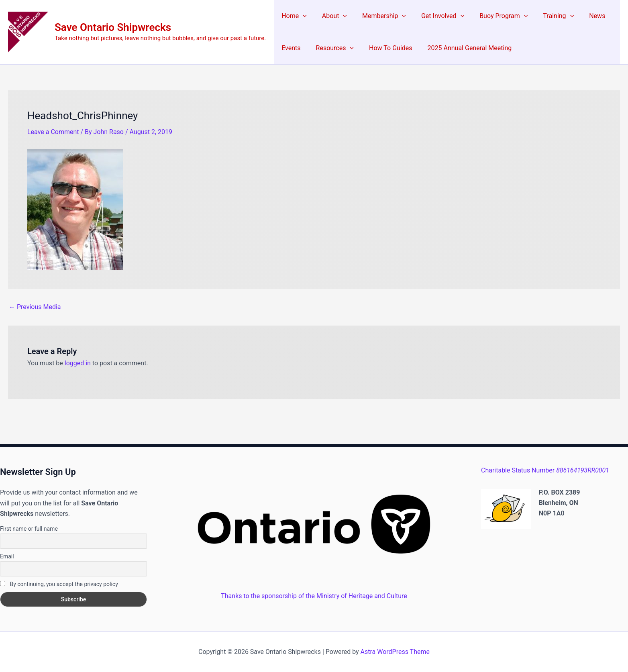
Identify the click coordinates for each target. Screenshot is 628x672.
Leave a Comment (53, 132)
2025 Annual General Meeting (461, 48)
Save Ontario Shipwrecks (113, 27)
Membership (378, 16)
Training (545, 16)
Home (293, 16)
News (581, 16)
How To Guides (384, 48)
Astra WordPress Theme (395, 652)
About (331, 16)
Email (7, 556)
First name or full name (29, 529)
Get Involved (434, 16)
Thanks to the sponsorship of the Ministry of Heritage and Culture (314, 596)
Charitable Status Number (545, 470)
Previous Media (35, 307)
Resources (331, 48)
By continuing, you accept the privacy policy (59, 584)
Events (290, 48)
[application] (302, 16)
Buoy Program (493, 16)
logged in (78, 363)
